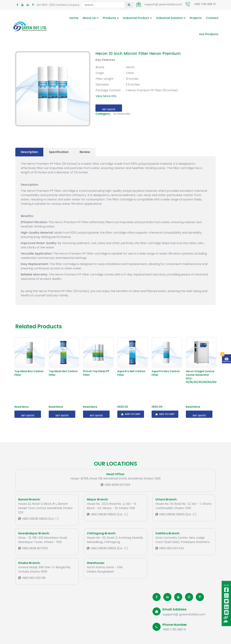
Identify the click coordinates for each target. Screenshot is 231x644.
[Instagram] (189, 597)
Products (109, 18)
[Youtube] (178, 597)
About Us (89, 18)
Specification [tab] (59, 152)
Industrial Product (136, 18)
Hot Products (209, 34)
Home (74, 18)
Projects (196, 18)
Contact (212, 18)
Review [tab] (85, 152)
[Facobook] (157, 597)
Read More (22, 407)
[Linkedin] (167, 597)
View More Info (106, 96)
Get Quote (109, 109)
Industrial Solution (169, 18)
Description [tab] (29, 152)
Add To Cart (131, 414)
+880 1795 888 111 (205, 4)
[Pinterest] (200, 597)
